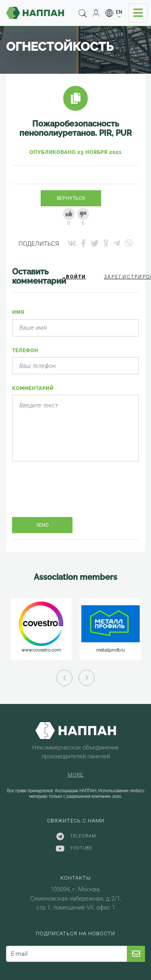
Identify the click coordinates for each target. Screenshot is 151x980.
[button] (114, 13)
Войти (76, 277)
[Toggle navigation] (138, 13)
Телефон (25, 351)
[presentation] (73, 495)
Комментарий (33, 388)
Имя (18, 312)
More (75, 775)
